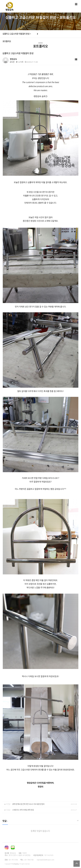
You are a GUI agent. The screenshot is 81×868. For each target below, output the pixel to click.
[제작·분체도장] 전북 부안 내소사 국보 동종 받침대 (28, 804)
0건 (12, 62)
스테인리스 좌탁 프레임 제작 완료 (23, 810)
